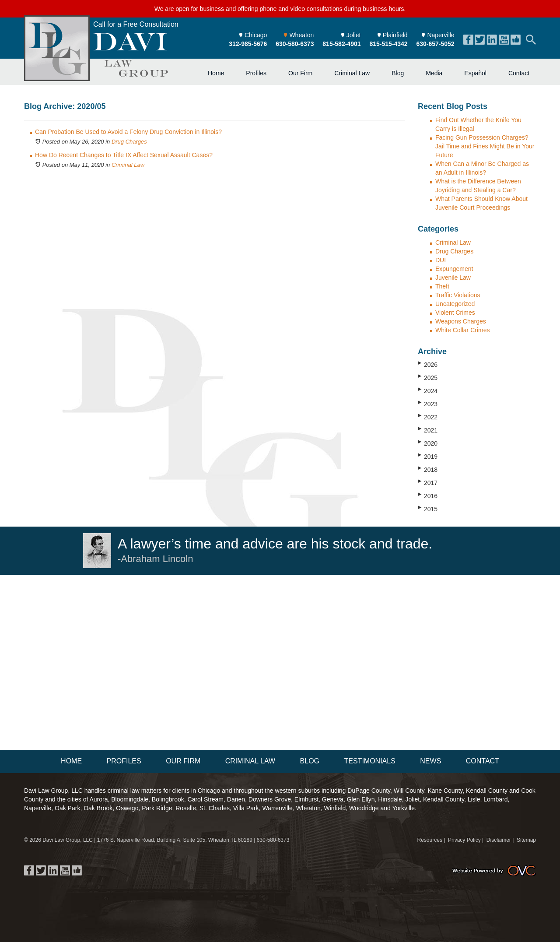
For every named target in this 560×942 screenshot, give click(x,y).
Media (434, 73)
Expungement (454, 269)
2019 (428, 456)
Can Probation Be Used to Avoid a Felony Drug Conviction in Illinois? (128, 132)
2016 (428, 496)
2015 (428, 509)
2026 (428, 364)
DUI (441, 260)
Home (216, 73)
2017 (428, 482)
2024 (428, 390)
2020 (428, 443)
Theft (442, 286)
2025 (428, 377)
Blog (398, 73)
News (430, 761)
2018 (428, 469)
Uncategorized (455, 304)
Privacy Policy (464, 840)
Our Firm (300, 73)
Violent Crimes (455, 313)
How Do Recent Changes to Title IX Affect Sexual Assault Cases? (124, 155)
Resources (430, 840)
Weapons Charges (461, 321)
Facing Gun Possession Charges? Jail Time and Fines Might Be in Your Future (485, 146)
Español (475, 73)
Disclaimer (499, 840)
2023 (428, 404)
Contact (519, 73)
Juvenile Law (453, 278)
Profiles (256, 73)
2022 (428, 417)
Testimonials (369, 761)
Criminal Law (352, 73)
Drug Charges (129, 142)
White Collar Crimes (462, 330)
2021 (428, 430)
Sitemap (526, 840)
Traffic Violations (458, 295)
